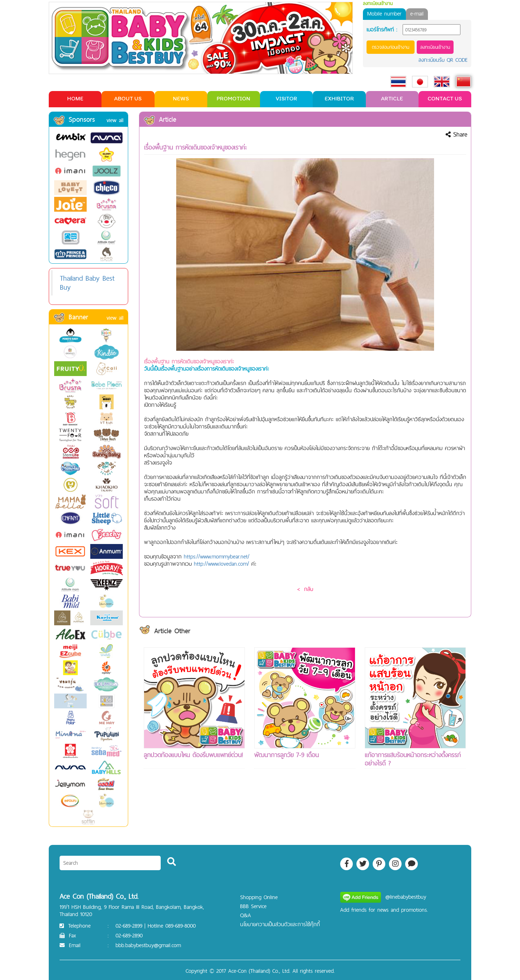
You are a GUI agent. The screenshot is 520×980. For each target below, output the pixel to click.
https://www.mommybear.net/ (217, 556)
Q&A (246, 915)
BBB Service (253, 906)
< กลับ (305, 589)
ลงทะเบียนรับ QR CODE (443, 60)
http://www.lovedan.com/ (223, 564)
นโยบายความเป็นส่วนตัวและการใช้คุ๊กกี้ (280, 924)
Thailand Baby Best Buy (87, 283)
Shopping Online (259, 897)
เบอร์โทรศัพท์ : (382, 30)
